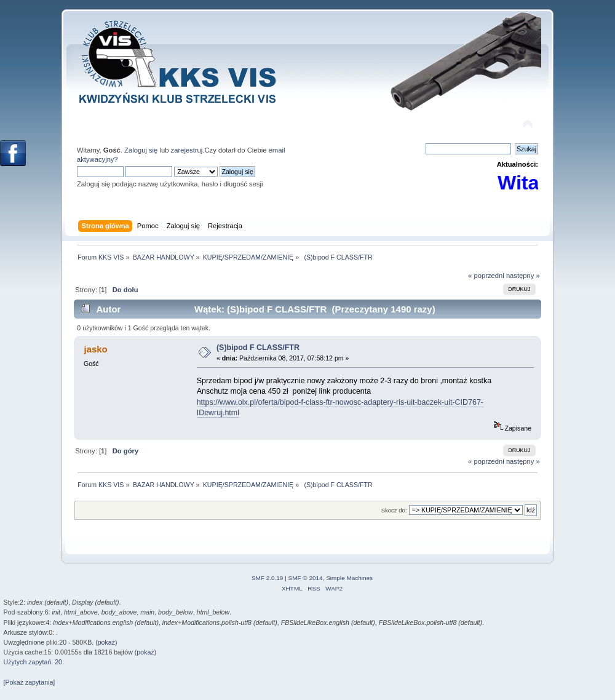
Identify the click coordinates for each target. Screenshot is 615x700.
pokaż (106, 642)
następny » (523, 276)
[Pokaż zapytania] (30, 682)
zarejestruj (187, 150)
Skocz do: (394, 510)
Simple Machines (349, 578)
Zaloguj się (141, 150)
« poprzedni (486, 276)
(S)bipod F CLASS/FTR (258, 348)
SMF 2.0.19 (268, 578)
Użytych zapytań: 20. (34, 662)
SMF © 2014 (306, 578)
